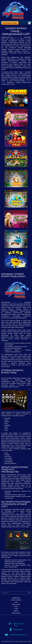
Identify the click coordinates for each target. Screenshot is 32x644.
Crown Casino (18, 37)
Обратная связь (16, 613)
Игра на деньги (16, 604)
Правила (16, 611)
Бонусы (16, 606)
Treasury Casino (17, 302)
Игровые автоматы (16, 600)
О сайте (16, 609)
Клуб (16, 602)
